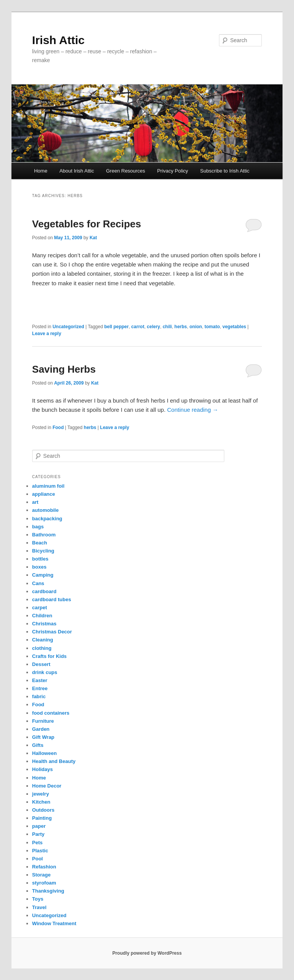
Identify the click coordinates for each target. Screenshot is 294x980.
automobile (45, 510)
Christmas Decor (52, 632)
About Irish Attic (77, 171)
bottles (40, 559)
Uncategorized (68, 327)
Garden (41, 729)
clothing (42, 648)
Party (38, 834)
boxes (39, 567)
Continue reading (193, 410)
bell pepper (116, 327)
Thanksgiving (48, 891)
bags (38, 527)
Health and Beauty (54, 761)
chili (167, 327)
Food (58, 428)
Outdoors (43, 810)
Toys (38, 899)
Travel (39, 907)
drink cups (45, 672)
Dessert (41, 664)
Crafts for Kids (49, 656)
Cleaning (43, 640)
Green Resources (126, 171)
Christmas (44, 624)
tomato (212, 327)
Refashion (44, 867)
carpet (40, 608)
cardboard (44, 591)
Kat (93, 238)
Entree (40, 688)
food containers (51, 713)
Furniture (43, 721)
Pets (37, 843)
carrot (138, 327)
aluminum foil (48, 486)
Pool (38, 859)
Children (42, 616)
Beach (40, 543)
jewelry (41, 794)
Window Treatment (54, 923)
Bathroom (44, 535)
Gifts (38, 745)
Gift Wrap (43, 737)
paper (39, 826)
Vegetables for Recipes (87, 224)
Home (41, 171)
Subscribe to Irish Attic (225, 171)
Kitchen (41, 802)
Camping (43, 575)
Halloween (44, 753)
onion (196, 327)
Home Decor (47, 786)
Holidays (42, 769)
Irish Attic (58, 40)
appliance (44, 494)
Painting (42, 818)
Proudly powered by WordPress (147, 953)
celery (154, 327)
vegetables (234, 327)
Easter (40, 680)
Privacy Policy (172, 171)
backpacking (47, 519)
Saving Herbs (64, 369)
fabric (39, 696)
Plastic (40, 851)
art (35, 502)
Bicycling (43, 551)
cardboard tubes (52, 599)
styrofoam (44, 883)
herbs (181, 327)
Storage (41, 875)
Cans (38, 583)
